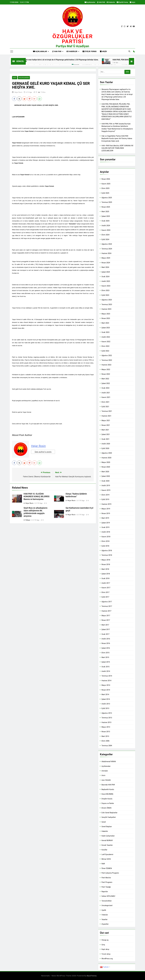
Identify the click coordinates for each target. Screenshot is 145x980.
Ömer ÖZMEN (107, 868)
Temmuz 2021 (107, 411)
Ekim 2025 (105, 188)
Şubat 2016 (106, 648)
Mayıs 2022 (106, 369)
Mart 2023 (105, 323)
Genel (104, 822)
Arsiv (15, 78)
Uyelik (104, 910)
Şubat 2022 (106, 383)
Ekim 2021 (105, 402)
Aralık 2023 (106, 281)
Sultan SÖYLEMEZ (108, 896)
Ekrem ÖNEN (106, 808)
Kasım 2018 (106, 537)
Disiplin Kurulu (107, 799)
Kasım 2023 (106, 286)
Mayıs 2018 (106, 560)
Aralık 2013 (106, 704)
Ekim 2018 (105, 541)
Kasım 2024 (106, 230)
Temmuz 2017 (107, 606)
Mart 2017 (105, 625)
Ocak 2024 (105, 277)
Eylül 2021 (105, 407)
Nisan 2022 (106, 374)
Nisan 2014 (106, 690)
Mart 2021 (105, 430)
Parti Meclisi (106, 878)
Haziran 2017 (106, 611)
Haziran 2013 (106, 722)
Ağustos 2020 (107, 453)
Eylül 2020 (105, 448)
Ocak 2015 (105, 667)
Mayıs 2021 (106, 420)
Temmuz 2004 (107, 746)
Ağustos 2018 (107, 551)
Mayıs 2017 (106, 616)
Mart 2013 (105, 736)
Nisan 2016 (106, 643)
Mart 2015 (105, 657)
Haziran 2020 (106, 458)
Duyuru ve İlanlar (108, 803)
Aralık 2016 (106, 639)
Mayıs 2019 (106, 509)
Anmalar (105, 771)
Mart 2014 (105, 694)
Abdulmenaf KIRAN (109, 762)
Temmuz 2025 (107, 202)
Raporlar (105, 892)
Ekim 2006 (105, 741)
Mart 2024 (105, 267)
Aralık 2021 (106, 393)
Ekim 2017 (105, 592)
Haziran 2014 (106, 681)
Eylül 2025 (105, 193)
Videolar (105, 915)
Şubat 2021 (106, 434)
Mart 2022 (105, 379)
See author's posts (43, 452)
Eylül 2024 (105, 239)
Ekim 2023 (105, 290)
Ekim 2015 (105, 653)
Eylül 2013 (105, 708)
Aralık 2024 (106, 226)
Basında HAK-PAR (108, 785)
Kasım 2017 (106, 588)
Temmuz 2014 (107, 676)
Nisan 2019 (106, 513)
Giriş (103, 945)
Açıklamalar (90, 2)
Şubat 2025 (106, 216)
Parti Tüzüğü (106, 887)
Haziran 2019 (106, 504)
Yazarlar (104, 919)
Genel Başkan (107, 827)
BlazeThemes (92, 976)
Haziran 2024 (106, 253)
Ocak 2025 (105, 221)
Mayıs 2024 (106, 258)
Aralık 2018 (106, 532)
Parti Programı (107, 882)
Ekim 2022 (105, 346)
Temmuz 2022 (107, 360)
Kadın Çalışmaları (108, 836)
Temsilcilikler (107, 901)
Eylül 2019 (105, 499)
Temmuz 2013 (107, 718)
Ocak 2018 (105, 578)
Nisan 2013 (106, 732)
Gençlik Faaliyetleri (109, 817)
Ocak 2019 (105, 527)
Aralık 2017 (106, 583)
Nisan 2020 (106, 467)
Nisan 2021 (106, 425)
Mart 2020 (105, 472)
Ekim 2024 (105, 235)
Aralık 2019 (106, 486)
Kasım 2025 (106, 184)
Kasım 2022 (106, 342)
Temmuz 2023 (107, 304)
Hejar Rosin (18, 92)
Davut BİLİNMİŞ (107, 794)
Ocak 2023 (105, 332)
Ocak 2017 (105, 634)
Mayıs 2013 (106, 727)
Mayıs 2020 (106, 462)
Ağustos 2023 (107, 300)
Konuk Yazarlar (107, 845)
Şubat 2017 (106, 629)
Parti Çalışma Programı (110, 873)
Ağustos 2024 (107, 244)
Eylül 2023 (105, 295)
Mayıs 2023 (106, 314)
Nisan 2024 (106, 263)
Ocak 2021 (105, 439)
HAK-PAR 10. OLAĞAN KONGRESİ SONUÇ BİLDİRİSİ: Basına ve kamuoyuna (37, 497)
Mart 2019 (105, 518)
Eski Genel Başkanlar (109, 813)
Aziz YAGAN (106, 780)
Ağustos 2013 (107, 713)
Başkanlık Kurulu (108, 789)
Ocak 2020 (105, 481)
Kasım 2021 (106, 397)
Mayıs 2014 (106, 685)
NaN (103, 864)
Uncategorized (24, 78)
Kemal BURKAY (107, 840)
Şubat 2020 (106, 476)
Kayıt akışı (105, 949)
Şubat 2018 (106, 574)
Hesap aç (105, 940)
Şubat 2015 (106, 662)
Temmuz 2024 (107, 249)
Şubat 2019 (106, 523)
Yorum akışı (106, 954)
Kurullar (104, 850)
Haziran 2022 (106, 365)
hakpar (28, 520)
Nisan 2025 (106, 207)
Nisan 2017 (106, 620)
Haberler (111, 2)
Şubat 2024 (106, 272)
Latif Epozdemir (107, 854)
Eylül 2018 (105, 546)
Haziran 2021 (106, 416)
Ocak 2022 (105, 388)
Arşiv (132, 2)
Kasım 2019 (106, 490)
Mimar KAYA (106, 859)
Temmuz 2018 (107, 555)
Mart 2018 (105, 569)
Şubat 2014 (106, 699)
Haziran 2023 (106, 309)
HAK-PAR (101, 2)
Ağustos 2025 (107, 198)
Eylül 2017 (105, 597)
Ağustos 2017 (107, 602)
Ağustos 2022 (107, 355)
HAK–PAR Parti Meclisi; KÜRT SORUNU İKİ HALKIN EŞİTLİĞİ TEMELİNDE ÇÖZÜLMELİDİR (117, 148)
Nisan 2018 (106, 564)
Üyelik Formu (122, 2)
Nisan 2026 (106, 179)
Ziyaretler (105, 924)
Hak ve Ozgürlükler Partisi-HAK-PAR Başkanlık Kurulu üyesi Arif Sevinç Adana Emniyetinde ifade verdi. (117, 139)
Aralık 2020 (106, 444)
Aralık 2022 (106, 337)
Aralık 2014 (106, 671)
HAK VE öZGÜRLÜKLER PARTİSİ (73, 36)
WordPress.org (107, 959)
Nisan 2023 (106, 318)
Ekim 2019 (105, 495)
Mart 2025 (105, 212)
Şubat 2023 (106, 328)
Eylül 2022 (105, 351)
